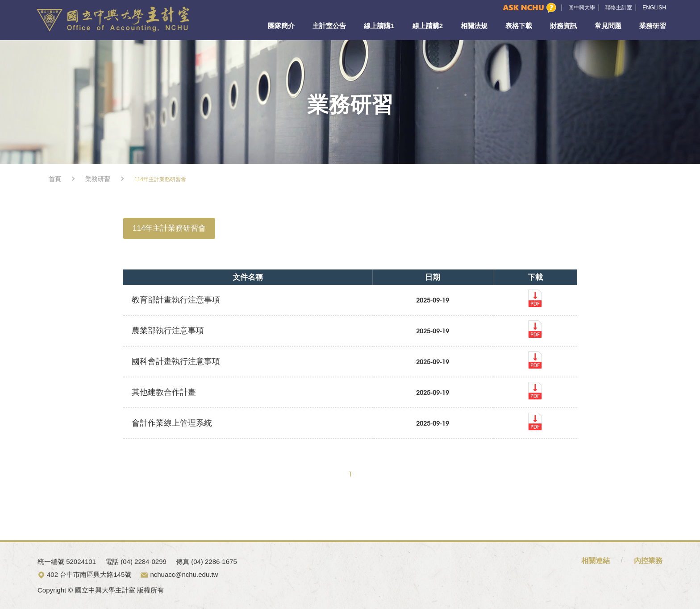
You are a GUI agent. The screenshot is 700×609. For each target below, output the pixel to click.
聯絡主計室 (619, 8)
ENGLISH (654, 8)
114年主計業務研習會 (169, 228)
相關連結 (596, 561)
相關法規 (474, 26)
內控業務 (648, 561)
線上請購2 (428, 26)
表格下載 (519, 26)
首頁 (55, 179)
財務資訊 (563, 26)
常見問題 (608, 26)
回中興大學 (582, 8)
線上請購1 (379, 26)
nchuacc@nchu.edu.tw (184, 574)
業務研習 (653, 26)
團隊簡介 (281, 26)
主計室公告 (329, 26)
